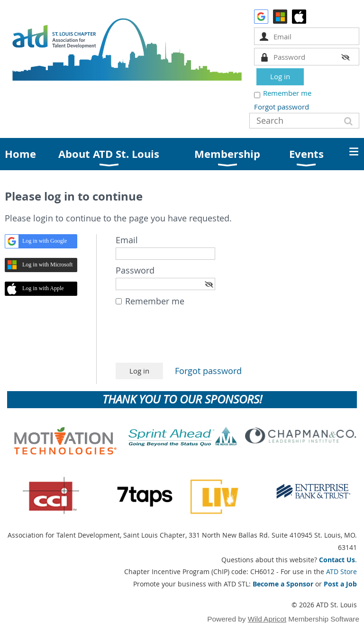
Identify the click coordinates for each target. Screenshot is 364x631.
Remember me (287, 93)
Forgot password (282, 107)
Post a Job (340, 584)
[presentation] (188, 339)
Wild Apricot (267, 619)
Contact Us (337, 560)
